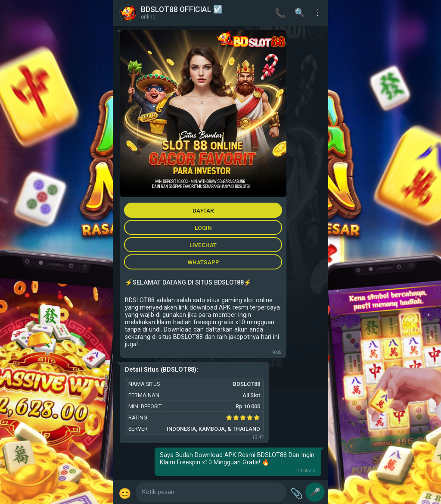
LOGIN (203, 228)
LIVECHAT (203, 245)
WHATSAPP (203, 262)
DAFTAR (203, 210)
